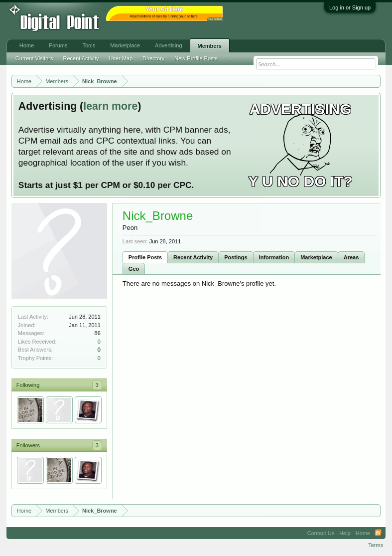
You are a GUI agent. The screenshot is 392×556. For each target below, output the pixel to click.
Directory (153, 58)
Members (210, 46)
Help (345, 533)
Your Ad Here (215, 19)
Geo (134, 269)
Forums (58, 45)
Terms (376, 545)
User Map (121, 58)
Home (27, 45)
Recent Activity (193, 257)
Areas (351, 257)
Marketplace (316, 257)
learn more (110, 106)
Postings (236, 257)
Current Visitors (34, 58)
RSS (378, 533)
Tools (89, 45)
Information (274, 257)
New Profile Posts (196, 58)
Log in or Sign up (350, 7)
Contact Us (321, 533)
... (230, 58)
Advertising (168, 45)
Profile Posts (145, 257)
